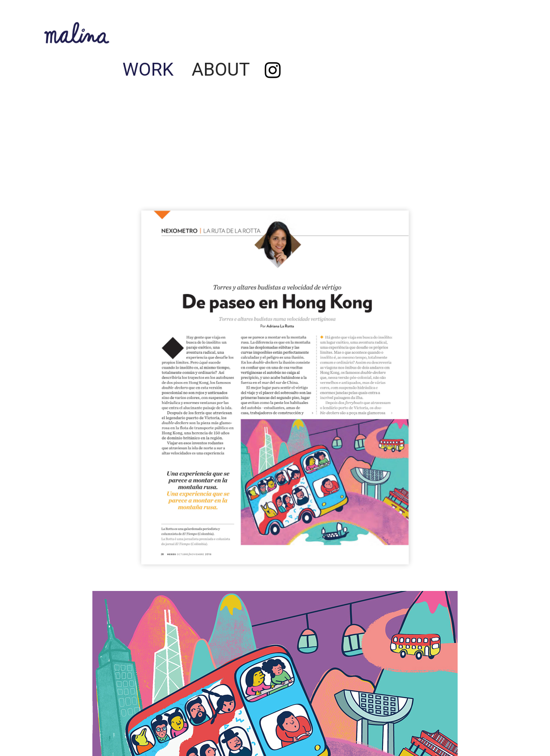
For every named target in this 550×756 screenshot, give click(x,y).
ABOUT (221, 69)
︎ (273, 71)
